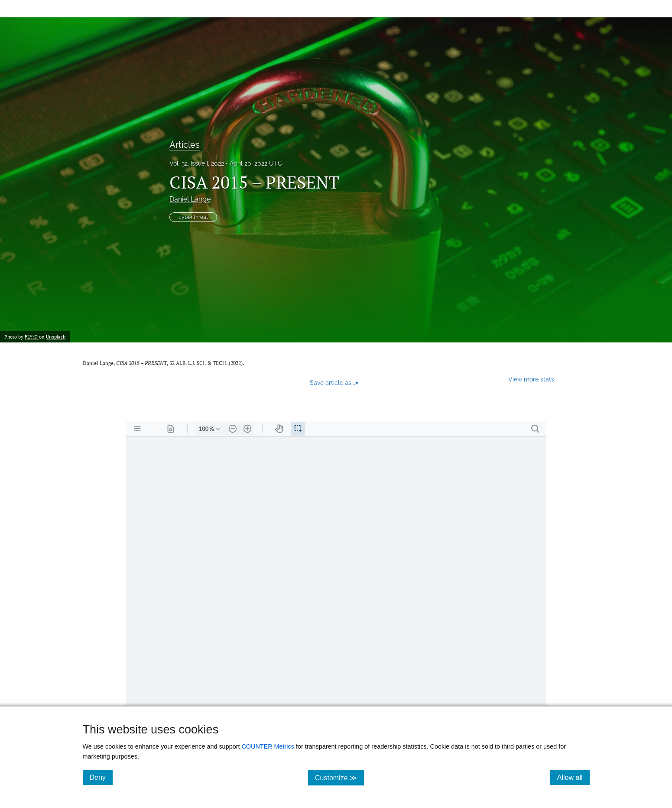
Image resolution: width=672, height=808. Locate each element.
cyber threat (193, 217)
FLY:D (32, 337)
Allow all (573, 777)
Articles (185, 145)
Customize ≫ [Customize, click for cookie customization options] (339, 777)
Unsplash (56, 337)
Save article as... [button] (334, 383)
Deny (101, 777)
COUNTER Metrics (268, 746)
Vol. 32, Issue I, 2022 (197, 163)
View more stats (531, 379)
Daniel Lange (190, 199)
